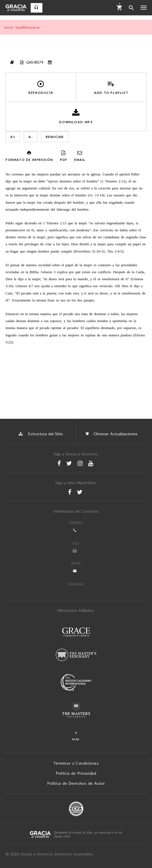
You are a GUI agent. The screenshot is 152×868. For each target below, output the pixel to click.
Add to (111, 87)
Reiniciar (55, 137)
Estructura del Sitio (41, 434)
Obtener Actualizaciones (111, 434)
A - (31, 137)
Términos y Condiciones (76, 763)
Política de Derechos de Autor (76, 783)
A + (13, 137)
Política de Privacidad (76, 773)
